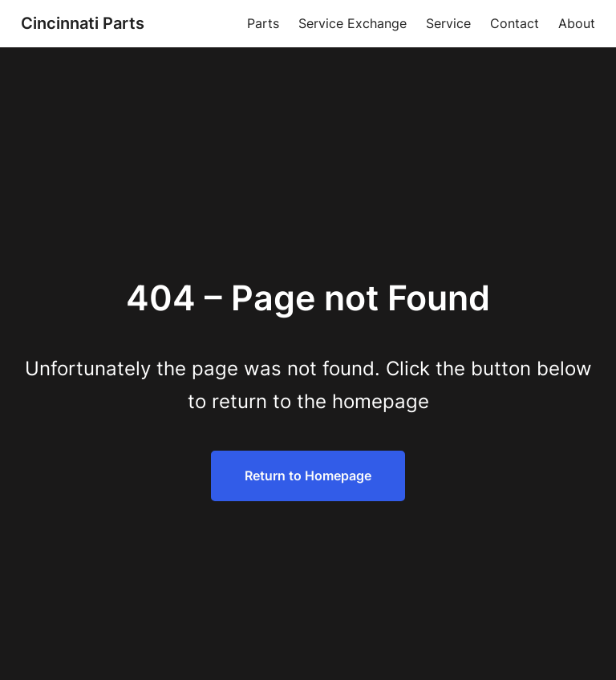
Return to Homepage (308, 476)
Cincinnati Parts (83, 23)
